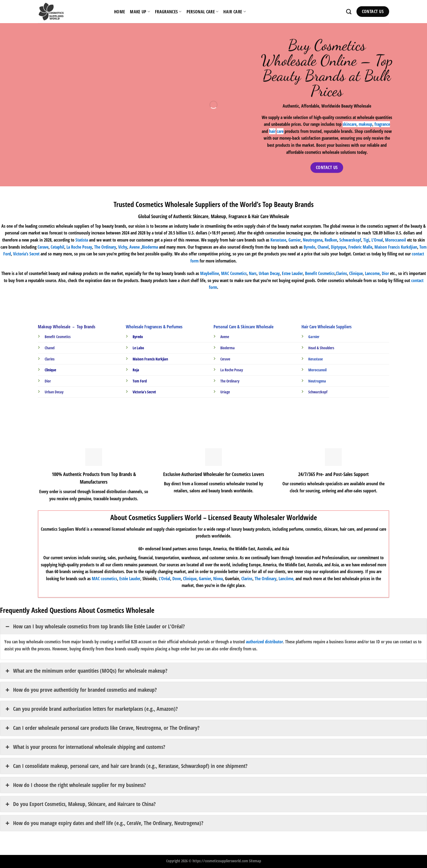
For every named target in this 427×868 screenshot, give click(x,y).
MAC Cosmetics (234, 273)
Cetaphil (57, 247)
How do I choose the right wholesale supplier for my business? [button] (75, 785)
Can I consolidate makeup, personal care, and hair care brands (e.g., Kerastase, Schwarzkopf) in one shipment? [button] (126, 766)
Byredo (309, 247)
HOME (120, 12)
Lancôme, (286, 579)
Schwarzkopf (350, 240)
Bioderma (150, 247)
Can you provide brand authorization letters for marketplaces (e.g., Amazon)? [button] (91, 709)
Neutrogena (313, 240)
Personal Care (203, 12)
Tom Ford (140, 381)
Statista (82, 240)
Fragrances (168, 12)
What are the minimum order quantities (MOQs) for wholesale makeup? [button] (86, 671)
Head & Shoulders (321, 348)
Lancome (372, 273)
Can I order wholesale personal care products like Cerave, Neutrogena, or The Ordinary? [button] (102, 728)
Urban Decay (269, 273)
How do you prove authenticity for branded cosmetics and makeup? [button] (81, 690)
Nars (253, 273)
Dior (385, 273)
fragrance (382, 124)
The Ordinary (105, 247)
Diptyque (338, 247)
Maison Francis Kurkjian (150, 359)
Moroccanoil (396, 240)
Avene (135, 247)
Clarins (247, 579)
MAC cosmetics (104, 579)
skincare (349, 124)
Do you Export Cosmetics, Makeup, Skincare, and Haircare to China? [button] (80, 804)
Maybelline (210, 273)
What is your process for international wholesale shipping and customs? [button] (85, 747)
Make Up (140, 12)
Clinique (356, 273)
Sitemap (255, 861)
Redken (331, 240)
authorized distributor (264, 642)
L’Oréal (164, 579)
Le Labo (138, 348)
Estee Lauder (292, 273)
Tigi (366, 240)
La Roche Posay (232, 370)
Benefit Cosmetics (320, 273)
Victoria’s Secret (26, 254)
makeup (365, 124)
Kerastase (278, 240)
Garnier (295, 240)
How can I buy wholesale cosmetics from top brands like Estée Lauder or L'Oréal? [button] (95, 626)
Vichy (123, 247)
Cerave (43, 247)
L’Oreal (377, 240)
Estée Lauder (130, 579)
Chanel (323, 247)
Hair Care (234, 12)
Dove (177, 579)
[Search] (349, 12)
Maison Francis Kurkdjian (396, 247)
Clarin (341, 273)
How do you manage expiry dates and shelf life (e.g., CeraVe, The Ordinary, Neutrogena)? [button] (104, 823)
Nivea (218, 579)
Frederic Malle (360, 247)
